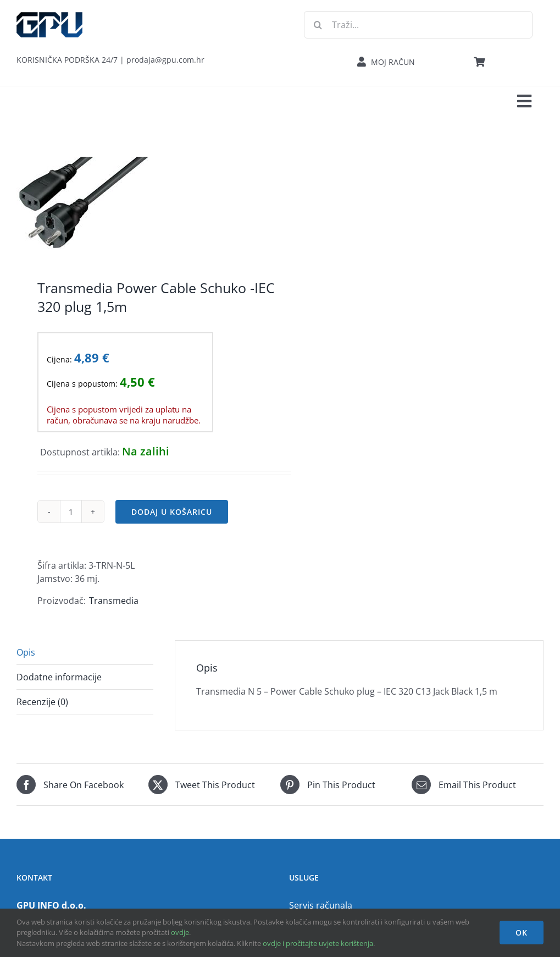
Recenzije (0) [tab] (42, 702)
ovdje (180, 932)
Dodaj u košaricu (172, 512)
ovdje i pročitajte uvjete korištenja (318, 943)
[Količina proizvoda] (71, 512)
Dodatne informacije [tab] (59, 677)
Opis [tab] (26, 652)
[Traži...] (418, 25)
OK (522, 933)
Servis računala (321, 905)
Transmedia (114, 601)
